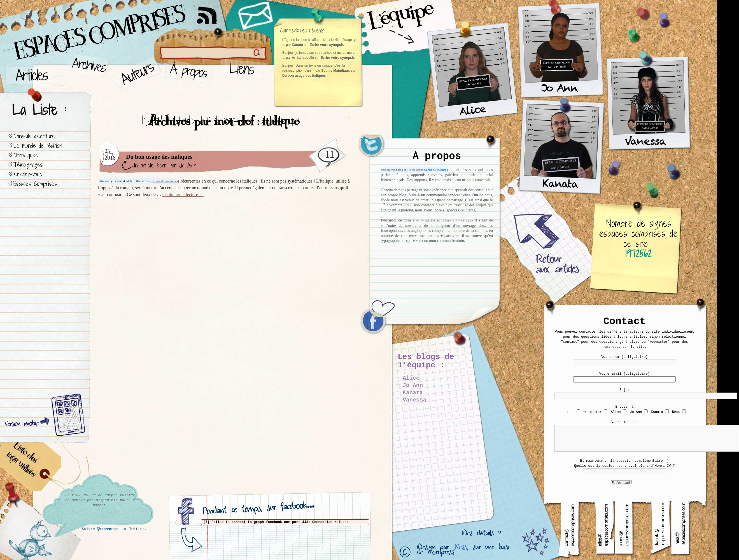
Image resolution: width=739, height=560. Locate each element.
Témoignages (28, 165)
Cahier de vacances (436, 170)
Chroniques (26, 155)
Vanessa (414, 400)
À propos (191, 73)
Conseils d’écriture (34, 136)
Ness (460, 548)
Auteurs (136, 73)
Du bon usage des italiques (304, 76)
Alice (411, 378)
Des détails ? (482, 535)
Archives (87, 73)
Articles (35, 73)
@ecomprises (108, 529)
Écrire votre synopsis (327, 45)
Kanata (413, 393)
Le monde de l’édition (38, 146)
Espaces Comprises (35, 184)
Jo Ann (188, 165)
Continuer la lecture (183, 194)
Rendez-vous (28, 174)
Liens (243, 73)
